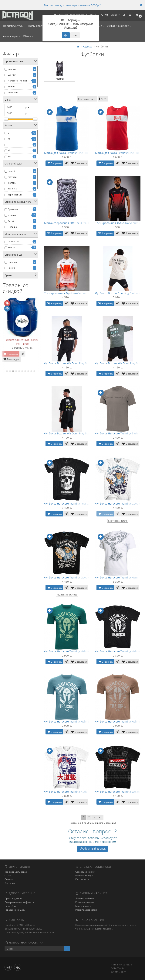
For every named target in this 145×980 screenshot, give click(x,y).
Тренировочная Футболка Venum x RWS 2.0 (72, 293)
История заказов (85, 902)
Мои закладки (83, 906)
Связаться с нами (85, 872)
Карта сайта (82, 880)
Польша (12, 227)
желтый (12, 183)
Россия (12, 268)
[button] (122, 16)
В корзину (9, 358)
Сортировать (87, 99)
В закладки (10, 363)
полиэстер (13, 242)
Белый (11, 171)
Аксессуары (12, 36)
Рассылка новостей (86, 910)
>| (100, 817)
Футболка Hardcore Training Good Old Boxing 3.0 (75, 577)
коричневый (15, 195)
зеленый (13, 189)
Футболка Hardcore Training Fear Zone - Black (73, 504)
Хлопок (12, 247)
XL (9, 150)
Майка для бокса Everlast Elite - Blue (68, 153)
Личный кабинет (85, 898)
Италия (12, 215)
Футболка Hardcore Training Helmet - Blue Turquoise (78, 721)
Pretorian (13, 93)
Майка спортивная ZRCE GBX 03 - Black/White (74, 223)
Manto (11, 86)
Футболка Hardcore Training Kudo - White (71, 792)
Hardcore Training (17, 81)
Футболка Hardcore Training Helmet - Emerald (74, 651)
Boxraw (12, 69)
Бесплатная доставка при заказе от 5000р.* (72, 5)
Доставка (10, 883)
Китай (11, 221)
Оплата (9, 880)
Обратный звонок (92, 849)
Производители (14, 26)
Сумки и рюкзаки (119, 26)
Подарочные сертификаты (19, 902)
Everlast (12, 75)
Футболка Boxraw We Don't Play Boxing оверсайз (75, 363)
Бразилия (13, 209)
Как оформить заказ (16, 872)
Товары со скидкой (15, 910)
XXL (10, 156)
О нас (8, 876)
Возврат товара (84, 876)
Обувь (28, 36)
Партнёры (10, 906)
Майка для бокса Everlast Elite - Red (118, 153)
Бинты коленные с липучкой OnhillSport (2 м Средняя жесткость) (21, 344)
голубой (12, 177)
